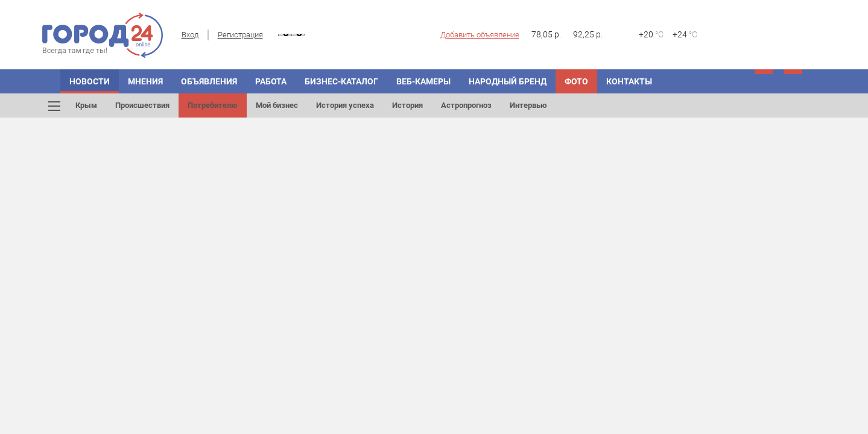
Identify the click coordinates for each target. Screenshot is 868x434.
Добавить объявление (480, 35)
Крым (86, 105)
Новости (90, 81)
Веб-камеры (423, 81)
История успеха (345, 105)
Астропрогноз (466, 105)
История (407, 105)
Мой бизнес (277, 105)
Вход (190, 35)
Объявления (209, 81)
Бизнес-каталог (341, 81)
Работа (271, 81)
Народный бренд (508, 81)
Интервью (528, 105)
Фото (576, 81)
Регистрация (240, 35)
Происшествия (142, 105)
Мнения (145, 81)
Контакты (629, 81)
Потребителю (213, 105)
